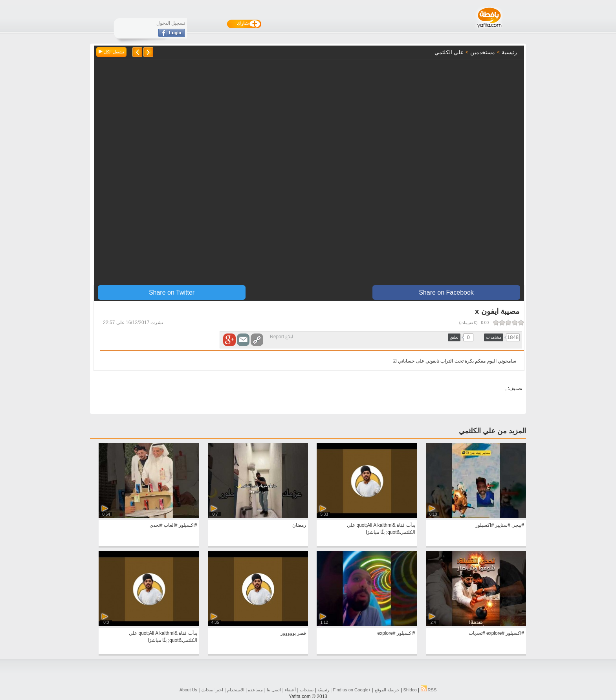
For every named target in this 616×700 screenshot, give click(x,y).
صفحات (307, 690)
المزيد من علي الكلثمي (492, 431)
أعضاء (290, 690)
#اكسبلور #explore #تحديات (496, 633)
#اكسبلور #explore (396, 633)
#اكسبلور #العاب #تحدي (173, 525)
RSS (429, 690)
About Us (188, 690)
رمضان (299, 525)
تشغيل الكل (111, 52)
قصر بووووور (293, 633)
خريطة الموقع (387, 690)
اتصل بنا (274, 690)
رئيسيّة (323, 690)
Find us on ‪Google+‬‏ (352, 690)
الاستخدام (236, 690)
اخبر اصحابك (212, 690)
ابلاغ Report (281, 337)
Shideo (410, 690)
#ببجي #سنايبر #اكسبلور (500, 525)
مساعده (255, 690)
